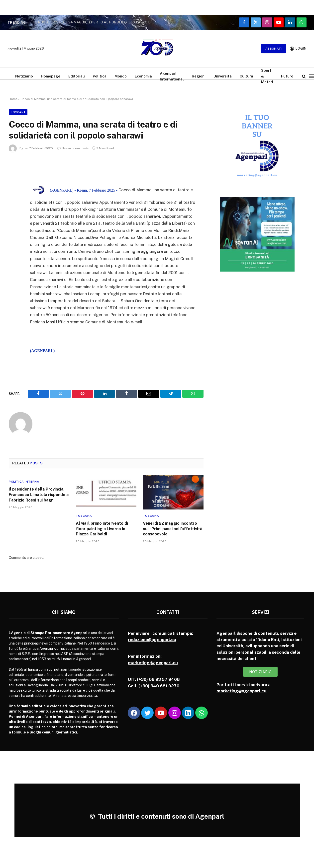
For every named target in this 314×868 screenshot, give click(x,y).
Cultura (246, 76)
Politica (100, 76)
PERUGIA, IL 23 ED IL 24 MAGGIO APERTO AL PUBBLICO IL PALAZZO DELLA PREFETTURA (96, 22)
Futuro (287, 76)
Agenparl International (172, 76)
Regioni (199, 76)
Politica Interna (24, 482)
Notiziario (24, 76)
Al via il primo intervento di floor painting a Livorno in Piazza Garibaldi (102, 529)
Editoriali (77, 76)
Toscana (18, 112)
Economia (143, 76)
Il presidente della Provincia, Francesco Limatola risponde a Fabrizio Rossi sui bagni (39, 495)
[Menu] (312, 76)
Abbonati (274, 49)
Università (223, 76)
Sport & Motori (267, 76)
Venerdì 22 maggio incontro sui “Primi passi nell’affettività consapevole (173, 529)
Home (13, 99)
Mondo (121, 76)
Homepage (51, 76)
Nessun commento (73, 148)
